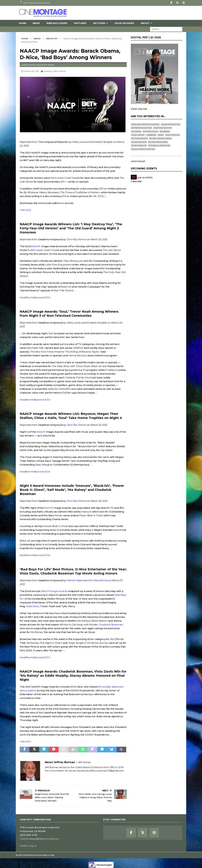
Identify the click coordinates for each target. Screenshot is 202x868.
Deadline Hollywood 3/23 (35, 297)
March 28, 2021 (31, 71)
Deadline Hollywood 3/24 (35, 400)
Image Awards (59, 591)
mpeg (161, 135)
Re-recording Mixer (160, 138)
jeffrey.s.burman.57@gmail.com (106, 771)
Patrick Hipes (74, 580)
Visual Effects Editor (143, 149)
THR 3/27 (25, 742)
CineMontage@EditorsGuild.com (39, 839)
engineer (165, 131)
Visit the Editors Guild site (34, 2)
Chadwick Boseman (111, 625)
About (145, 23)
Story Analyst (139, 146)
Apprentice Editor (141, 128)
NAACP (36, 246)
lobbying (151, 135)
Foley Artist (138, 135)
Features (80, 23)
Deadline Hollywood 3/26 (35, 555)
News (36, 23)
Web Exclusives (57, 23)
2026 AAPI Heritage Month (145, 124)
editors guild (150, 131)
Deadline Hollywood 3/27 (35, 657)
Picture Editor (139, 138)
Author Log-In (28, 846)
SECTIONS (99, 23)
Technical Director (159, 146)
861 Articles (85, 762)
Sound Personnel (158, 142)
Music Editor (172, 135)
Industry (48, 71)
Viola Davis (33, 606)
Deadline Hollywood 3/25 (35, 472)
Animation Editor (171, 124)
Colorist (136, 131)
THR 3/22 (25, 210)
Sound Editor (139, 142)
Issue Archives (124, 23)
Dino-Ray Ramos (77, 239)
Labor (56, 71)
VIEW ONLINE (139, 109)
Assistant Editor (163, 128)
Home (23, 23)
